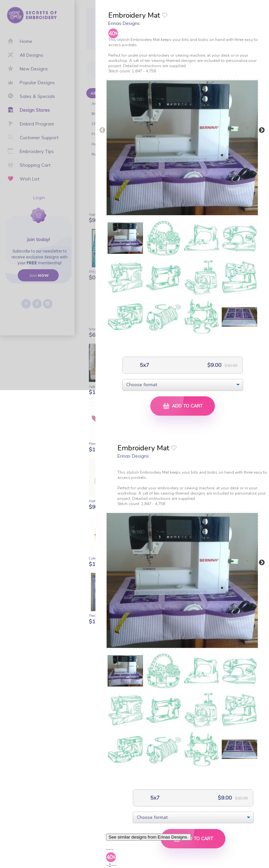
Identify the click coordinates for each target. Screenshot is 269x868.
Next (262, 130)
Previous (102, 130)
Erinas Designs (124, 23)
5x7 (144, 365)
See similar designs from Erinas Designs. (148, 837)
